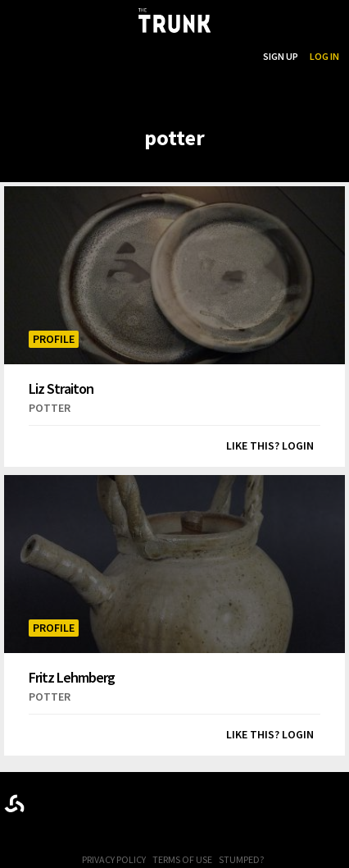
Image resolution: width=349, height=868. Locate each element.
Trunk (174, 800)
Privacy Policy (114, 859)
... (168, 56)
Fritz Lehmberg (72, 677)
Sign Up (281, 56)
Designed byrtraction (14, 804)
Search (234, 56)
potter (50, 408)
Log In (324, 56)
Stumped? (241, 859)
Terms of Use (182, 859)
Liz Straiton (61, 388)
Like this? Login (270, 445)
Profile (54, 339)
